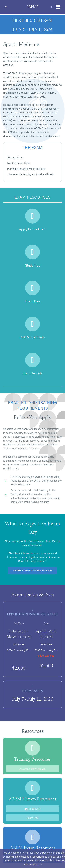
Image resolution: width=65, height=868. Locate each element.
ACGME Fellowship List (32, 768)
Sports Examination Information (32, 570)
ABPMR (32, 7)
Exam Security (32, 808)
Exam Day (32, 818)
